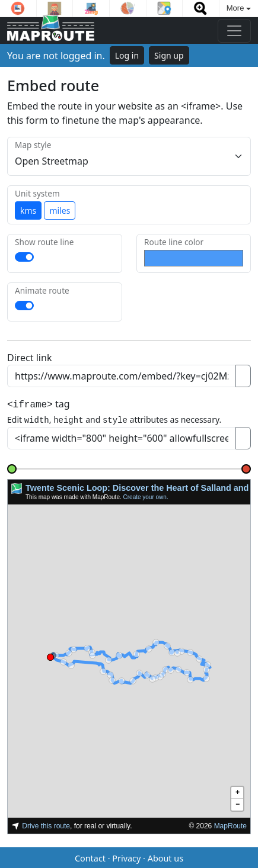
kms (28, 210)
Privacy (126, 856)
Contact (90, 856)
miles (60, 210)
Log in (127, 55)
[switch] (24, 257)
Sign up (169, 55)
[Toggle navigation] (234, 31)
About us (165, 856)
